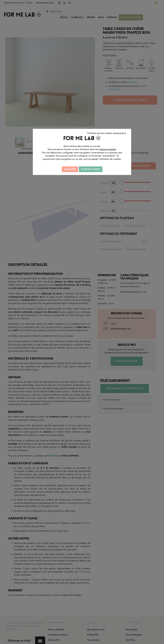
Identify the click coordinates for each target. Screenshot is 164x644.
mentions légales (115, 160)
